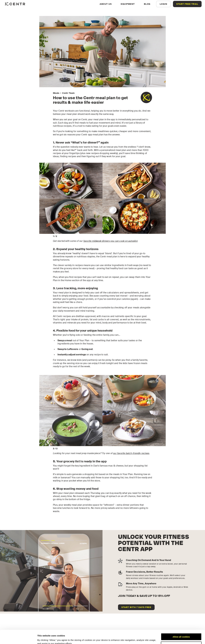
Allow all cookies (181, 624)
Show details (44, 638)
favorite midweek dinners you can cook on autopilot (110, 241)
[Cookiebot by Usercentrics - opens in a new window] (18, 638)
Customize (181, 632)
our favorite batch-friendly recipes (131, 453)
